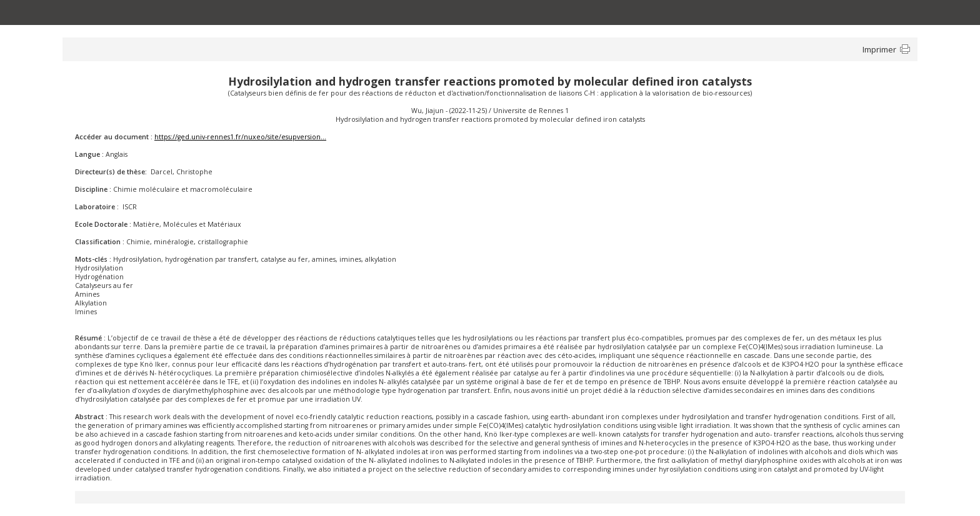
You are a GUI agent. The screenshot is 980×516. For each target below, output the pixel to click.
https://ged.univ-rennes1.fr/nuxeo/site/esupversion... (240, 137)
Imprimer (879, 49)
